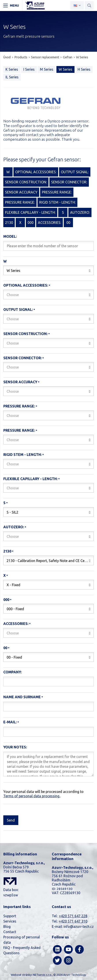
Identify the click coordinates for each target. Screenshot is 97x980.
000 (6, 600)
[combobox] (48, 270)
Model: (10, 236)
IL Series (12, 77)
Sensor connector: (22, 358)
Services (10, 921)
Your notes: (15, 747)
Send (11, 820)
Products (21, 57)
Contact (10, 932)
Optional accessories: (26, 285)
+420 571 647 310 (73, 921)
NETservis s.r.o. (42, 975)
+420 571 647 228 (73, 916)
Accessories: (16, 624)
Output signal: (18, 309)
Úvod (7, 57)
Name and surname (22, 697)
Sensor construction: (25, 334)
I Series (29, 69)
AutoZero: (14, 527)
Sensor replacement (45, 57)
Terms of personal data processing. (32, 796)
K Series (12, 69)
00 (5, 648)
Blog (7, 927)
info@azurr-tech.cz (79, 927)
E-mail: (10, 722)
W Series (82, 57)
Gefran (68, 57)
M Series (47, 69)
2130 (7, 551)
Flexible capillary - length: (30, 479)
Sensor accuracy (20, 382)
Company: (12, 672)
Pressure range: (19, 406)
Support (10, 916)
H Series (84, 69)
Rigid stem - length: (22, 455)
